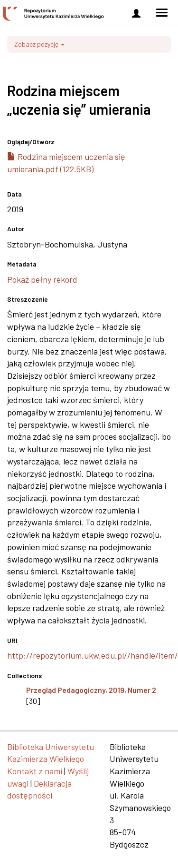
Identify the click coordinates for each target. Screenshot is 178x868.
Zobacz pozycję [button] (39, 44)
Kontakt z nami (35, 771)
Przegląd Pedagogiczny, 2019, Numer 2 (91, 690)
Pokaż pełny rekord (42, 279)
